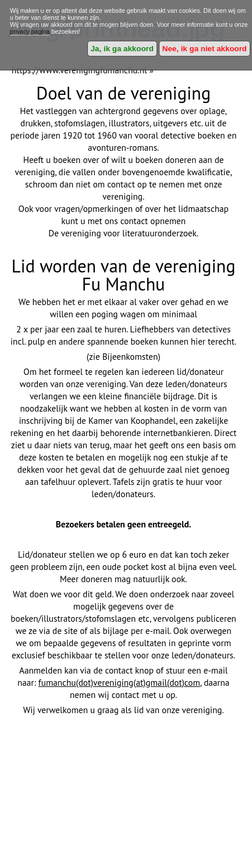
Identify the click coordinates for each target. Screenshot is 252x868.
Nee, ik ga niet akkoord (205, 49)
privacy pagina (30, 31)
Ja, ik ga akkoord (122, 49)
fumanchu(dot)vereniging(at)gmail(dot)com (119, 683)
